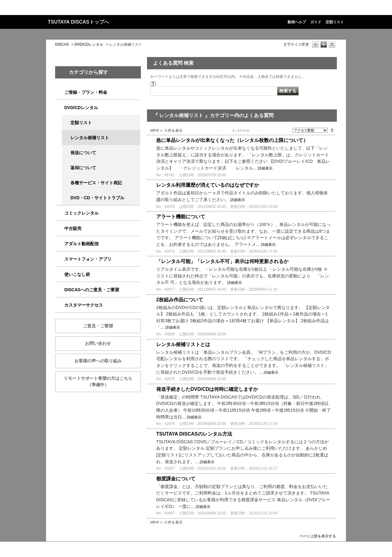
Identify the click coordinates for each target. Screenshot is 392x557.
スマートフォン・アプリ (88, 259)
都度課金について (176, 479)
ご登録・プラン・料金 (86, 92)
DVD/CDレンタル (89, 44)
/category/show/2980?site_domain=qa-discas (60, 108)
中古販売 (73, 228)
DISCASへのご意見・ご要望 (92, 290)
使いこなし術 (77, 274)
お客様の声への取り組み (98, 361)
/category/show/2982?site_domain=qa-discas (60, 259)
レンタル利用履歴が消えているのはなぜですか (208, 185)
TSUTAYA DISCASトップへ (78, 22)
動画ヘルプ (297, 22)
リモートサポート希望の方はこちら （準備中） (102, 382)
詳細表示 (265, 168)
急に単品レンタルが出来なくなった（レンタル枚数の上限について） (232, 140)
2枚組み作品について (180, 300)
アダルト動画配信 (81, 244)
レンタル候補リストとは (183, 344)
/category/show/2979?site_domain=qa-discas (60, 92)
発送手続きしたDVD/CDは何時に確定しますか (207, 389)
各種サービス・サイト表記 (96, 183)
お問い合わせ (98, 343)
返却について (83, 168)
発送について (83, 153)
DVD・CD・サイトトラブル (97, 198)
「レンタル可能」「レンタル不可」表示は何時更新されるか (222, 261)
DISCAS (62, 44)
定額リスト (335, 22)
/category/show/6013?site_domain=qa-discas (60, 229)
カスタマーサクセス (84, 305)
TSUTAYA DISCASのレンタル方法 (194, 434)
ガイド (316, 22)
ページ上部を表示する (318, 536)
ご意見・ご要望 (98, 326)
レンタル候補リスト (90, 138)
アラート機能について (181, 217)
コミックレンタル (81, 213)
